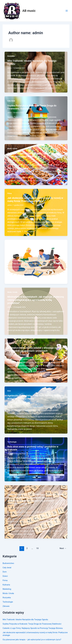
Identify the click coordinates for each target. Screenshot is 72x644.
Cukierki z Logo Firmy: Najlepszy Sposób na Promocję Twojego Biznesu (33, 628)
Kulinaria (6, 585)
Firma (5, 580)
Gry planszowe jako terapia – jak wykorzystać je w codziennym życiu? (32, 640)
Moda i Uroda (8, 593)
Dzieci (5, 576)
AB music (29, 11)
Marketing (7, 589)
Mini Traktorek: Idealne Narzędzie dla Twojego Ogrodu (25, 620)
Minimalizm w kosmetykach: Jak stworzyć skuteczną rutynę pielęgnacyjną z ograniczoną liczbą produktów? (36, 300)
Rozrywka (7, 598)
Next (63, 548)
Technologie (8, 602)
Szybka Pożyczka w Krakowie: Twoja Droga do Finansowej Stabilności (32, 624)
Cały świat (7, 568)
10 (37, 548)
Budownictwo (8, 563)
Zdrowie (6, 606)
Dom (5, 572)
